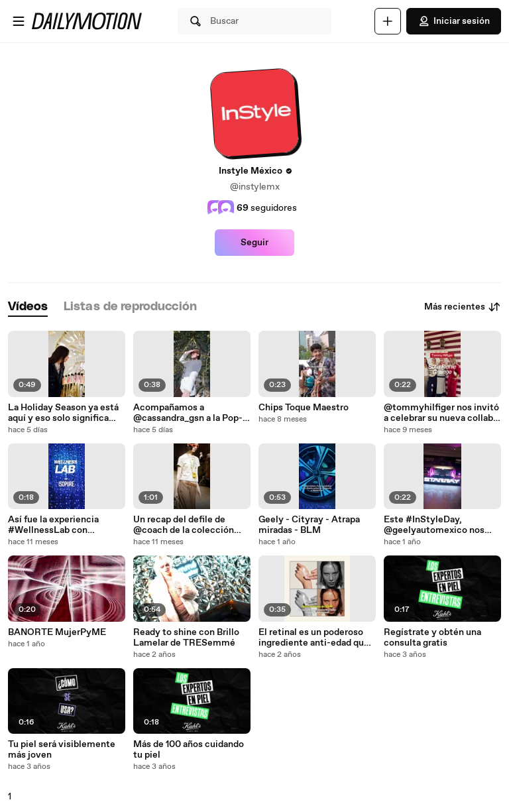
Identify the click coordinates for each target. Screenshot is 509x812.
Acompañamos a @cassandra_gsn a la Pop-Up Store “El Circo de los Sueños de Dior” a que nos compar (189, 413)
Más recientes (463, 307)
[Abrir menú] (19, 21)
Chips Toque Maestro (304, 408)
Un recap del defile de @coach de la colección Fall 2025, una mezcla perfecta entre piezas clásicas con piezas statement (184, 525)
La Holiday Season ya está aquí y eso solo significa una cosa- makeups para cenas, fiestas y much (63, 413)
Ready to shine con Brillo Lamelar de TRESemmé (186, 638)
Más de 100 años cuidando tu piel (189, 750)
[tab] (28, 307)
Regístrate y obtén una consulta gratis (432, 638)
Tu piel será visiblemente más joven (62, 750)
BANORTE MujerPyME (57, 632)
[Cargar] (388, 21)
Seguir (254, 243)
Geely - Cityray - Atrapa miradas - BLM (309, 525)
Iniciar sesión (454, 21)
